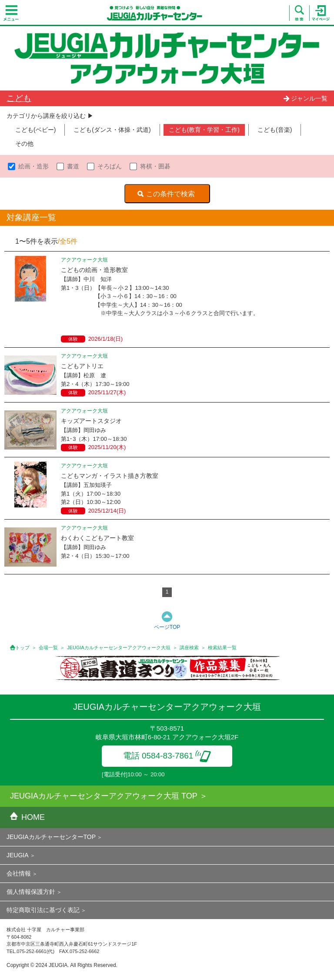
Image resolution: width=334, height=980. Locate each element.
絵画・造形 (33, 166)
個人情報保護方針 (31, 892)
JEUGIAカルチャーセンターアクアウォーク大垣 (119, 648)
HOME (27, 817)
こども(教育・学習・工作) (204, 130)
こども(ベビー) (35, 130)
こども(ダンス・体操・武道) (112, 130)
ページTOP (167, 627)
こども (19, 98)
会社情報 (19, 873)
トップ (22, 648)
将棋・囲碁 (155, 166)
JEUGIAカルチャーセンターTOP (51, 837)
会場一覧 (48, 648)
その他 (24, 144)
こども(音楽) (275, 130)
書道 (73, 166)
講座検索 (189, 648)
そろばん (110, 166)
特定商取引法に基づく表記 (43, 910)
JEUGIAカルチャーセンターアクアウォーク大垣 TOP (104, 796)
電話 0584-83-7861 (167, 756)
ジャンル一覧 (305, 98)
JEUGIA (18, 855)
